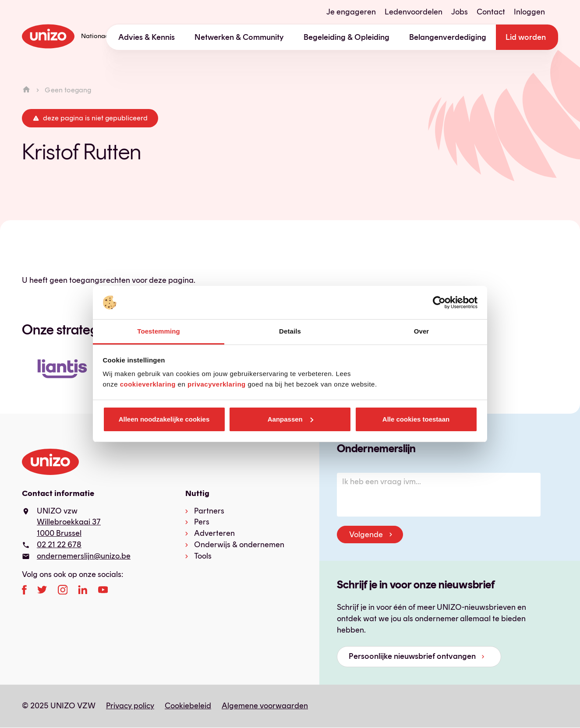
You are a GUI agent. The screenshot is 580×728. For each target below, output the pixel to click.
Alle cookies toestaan (416, 419)
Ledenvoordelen (414, 12)
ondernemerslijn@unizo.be (84, 556)
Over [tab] (422, 331)
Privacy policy (130, 706)
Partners (209, 511)
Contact (491, 12)
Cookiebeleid (188, 706)
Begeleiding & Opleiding (347, 37)
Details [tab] (290, 331)
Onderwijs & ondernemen (239, 545)
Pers (202, 522)
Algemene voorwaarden (265, 706)
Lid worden (526, 37)
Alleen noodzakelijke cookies (164, 419)
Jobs (460, 12)
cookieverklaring (148, 384)
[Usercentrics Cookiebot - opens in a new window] (439, 302)
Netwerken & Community (239, 37)
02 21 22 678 (59, 545)
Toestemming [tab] (159, 331)
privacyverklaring (217, 384)
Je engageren (351, 12)
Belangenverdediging (448, 37)
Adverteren (214, 533)
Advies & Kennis (147, 37)
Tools (203, 556)
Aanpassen (290, 419)
